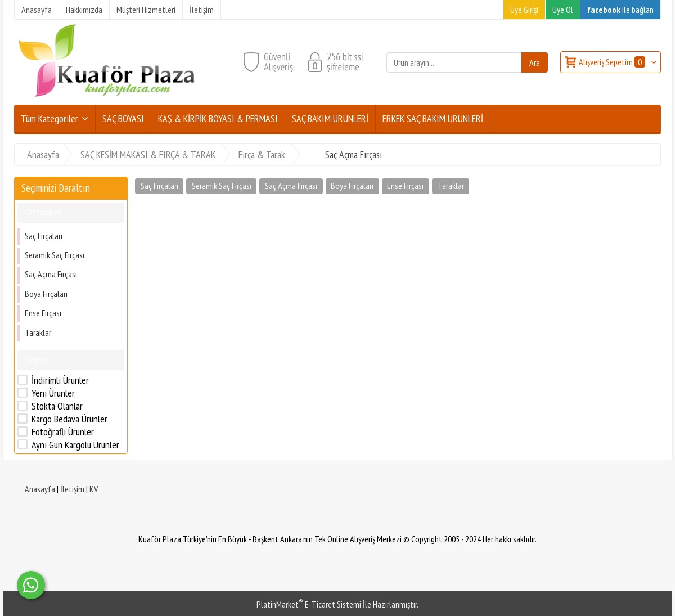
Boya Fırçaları (46, 294)
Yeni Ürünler (53, 393)
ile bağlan (620, 10)
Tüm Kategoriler (49, 118)
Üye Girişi (524, 10)
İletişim (72, 489)
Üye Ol (563, 10)
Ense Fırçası (43, 313)
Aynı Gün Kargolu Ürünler (75, 445)
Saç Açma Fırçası (51, 274)
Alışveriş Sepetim (613, 62)
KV (94, 489)
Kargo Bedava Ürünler (69, 419)
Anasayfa (40, 489)
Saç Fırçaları (44, 236)
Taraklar (38, 332)
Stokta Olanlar (57, 406)
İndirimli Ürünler (60, 380)
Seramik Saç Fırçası (55, 255)
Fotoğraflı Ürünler (63, 432)
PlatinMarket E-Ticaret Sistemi (309, 604)
